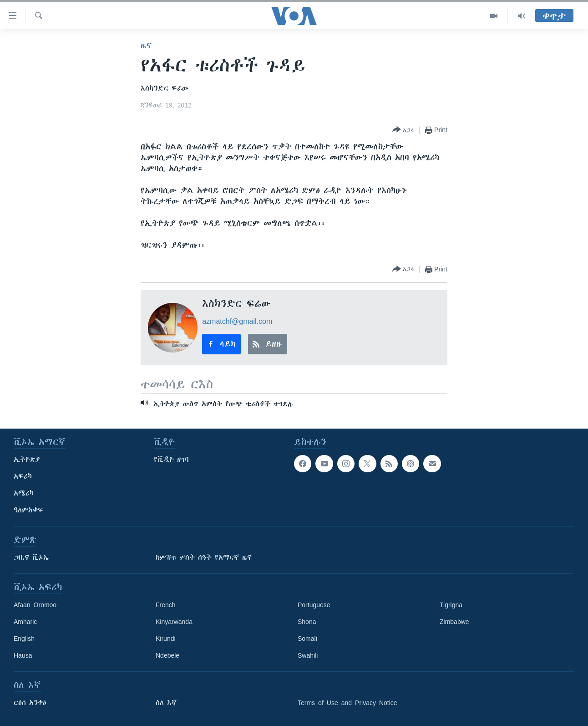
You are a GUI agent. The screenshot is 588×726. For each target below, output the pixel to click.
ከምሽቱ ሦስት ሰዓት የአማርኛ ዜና (204, 557)
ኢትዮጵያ (27, 460)
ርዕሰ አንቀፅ (30, 703)
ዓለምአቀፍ (28, 510)
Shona (307, 622)
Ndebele (167, 655)
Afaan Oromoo (35, 605)
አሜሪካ (24, 493)
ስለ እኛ (166, 703)
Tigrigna (451, 605)
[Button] (403, 130)
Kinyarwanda (174, 622)
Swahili (308, 655)
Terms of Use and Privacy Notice (347, 703)
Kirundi (166, 639)
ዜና (146, 46)
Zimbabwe (454, 622)
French (166, 605)
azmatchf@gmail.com (237, 321)
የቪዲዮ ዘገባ (171, 460)
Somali (307, 639)
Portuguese (314, 605)
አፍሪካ (23, 476)
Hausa (23, 655)
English (24, 639)
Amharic (25, 622)
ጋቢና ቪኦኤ (31, 557)
